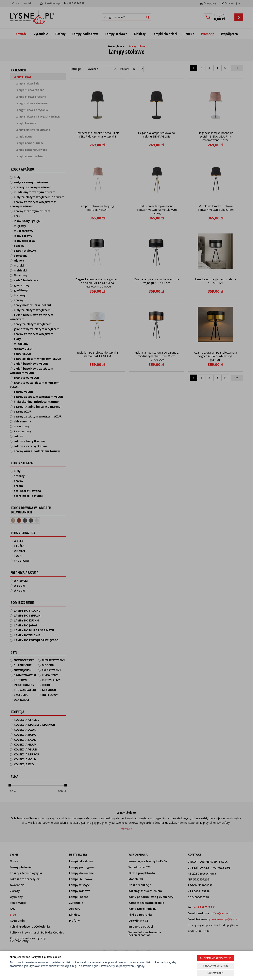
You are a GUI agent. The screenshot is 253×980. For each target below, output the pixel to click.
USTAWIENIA (216, 973)
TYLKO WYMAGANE (215, 966)
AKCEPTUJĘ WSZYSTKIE (215, 958)
